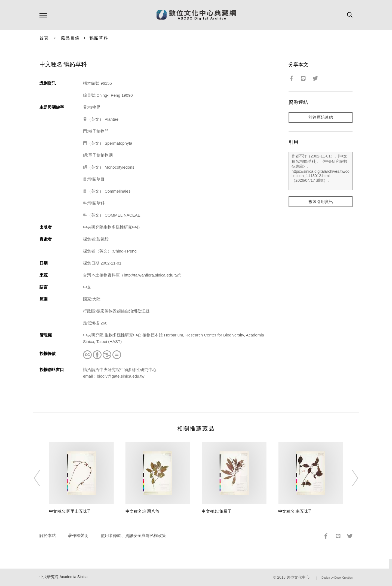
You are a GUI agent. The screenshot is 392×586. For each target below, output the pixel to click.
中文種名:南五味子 (295, 511)
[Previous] (42, 478)
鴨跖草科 (99, 38)
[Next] (350, 478)
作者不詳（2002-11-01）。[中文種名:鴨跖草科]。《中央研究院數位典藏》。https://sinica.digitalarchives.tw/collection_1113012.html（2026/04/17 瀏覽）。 (321, 171)
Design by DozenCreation (337, 578)
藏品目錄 (70, 38)
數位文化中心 (298, 577)
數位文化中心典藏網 (196, 15)
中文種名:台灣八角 (142, 511)
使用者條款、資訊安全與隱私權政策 (133, 535)
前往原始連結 (321, 118)
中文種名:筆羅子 (217, 511)
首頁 (44, 38)
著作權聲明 (78, 535)
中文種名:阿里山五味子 (70, 511)
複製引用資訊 (321, 202)
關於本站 (48, 535)
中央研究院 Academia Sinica (64, 577)
